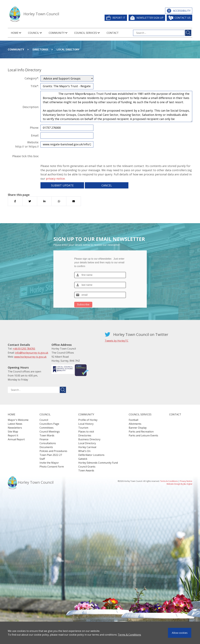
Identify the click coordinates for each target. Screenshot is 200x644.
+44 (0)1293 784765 (24, 349)
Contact (113, 33)
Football (133, 420)
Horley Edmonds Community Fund (98, 463)
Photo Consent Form (52, 467)
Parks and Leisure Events (143, 435)
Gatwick (83, 459)
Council (44, 420)
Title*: (35, 86)
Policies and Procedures (53, 451)
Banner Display (138, 428)
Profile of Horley (88, 420)
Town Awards (86, 470)
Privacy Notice (186, 481)
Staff (42, 459)
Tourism (83, 428)
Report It (119, 18)
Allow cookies (180, 633)
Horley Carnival (87, 447)
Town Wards (47, 435)
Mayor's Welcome (18, 420)
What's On (84, 451)
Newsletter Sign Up (150, 18)
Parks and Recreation (141, 432)
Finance (44, 439)
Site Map (13, 432)
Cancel (107, 185)
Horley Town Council (41, 14)
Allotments (135, 424)
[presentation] (64, 156)
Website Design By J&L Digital (179, 484)
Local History (86, 424)
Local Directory (68, 49)
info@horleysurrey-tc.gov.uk (32, 353)
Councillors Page (49, 424)
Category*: (32, 78)
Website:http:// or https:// (27, 144)
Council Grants (87, 467)
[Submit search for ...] (188, 33)
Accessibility (182, 11)
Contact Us (183, 18)
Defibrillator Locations (91, 455)
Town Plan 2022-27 (51, 455)
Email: (35, 135)
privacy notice (55, 179)
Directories (40, 49)
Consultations (48, 443)
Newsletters (15, 428)
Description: (31, 107)
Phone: (34, 128)
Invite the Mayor (49, 463)
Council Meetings (50, 432)
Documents (46, 447)
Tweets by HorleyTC (117, 341)
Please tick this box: (26, 156)
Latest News (15, 424)
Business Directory (89, 439)
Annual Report (16, 439)
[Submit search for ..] (63, 390)
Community (16, 49)
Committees (47, 428)
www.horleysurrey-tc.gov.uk (30, 357)
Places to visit (86, 432)
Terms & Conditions (129, 635)
